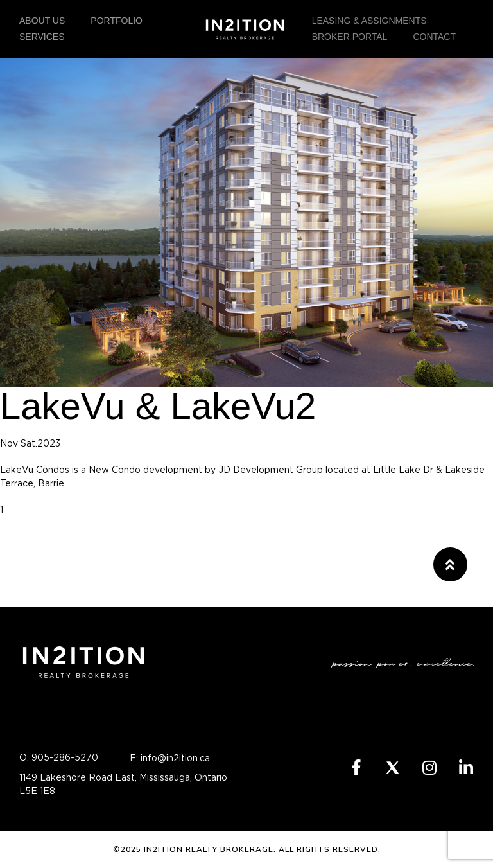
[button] (450, 564)
